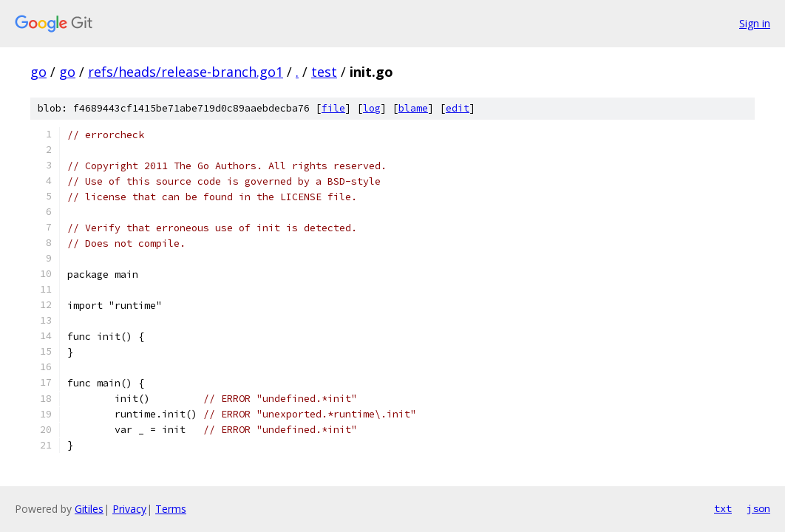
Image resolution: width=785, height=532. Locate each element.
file (333, 108)
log (372, 108)
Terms (171, 509)
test (324, 72)
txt (723, 508)
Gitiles (89, 509)
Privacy (129, 509)
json (758, 508)
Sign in (755, 23)
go (38, 72)
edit (458, 108)
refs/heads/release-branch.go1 (186, 72)
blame (413, 108)
